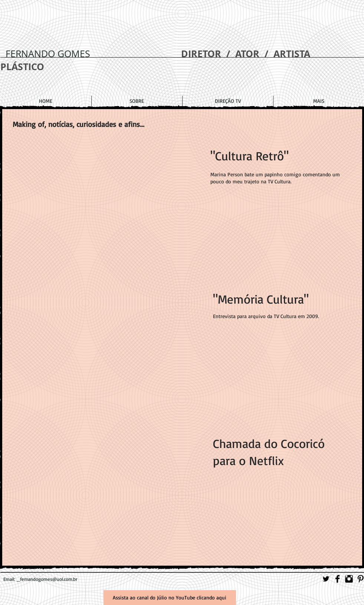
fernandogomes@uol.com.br (49, 579)
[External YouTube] (111, 215)
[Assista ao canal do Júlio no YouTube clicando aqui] (170, 598)
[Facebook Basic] (337, 579)
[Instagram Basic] (349, 579)
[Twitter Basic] (326, 579)
